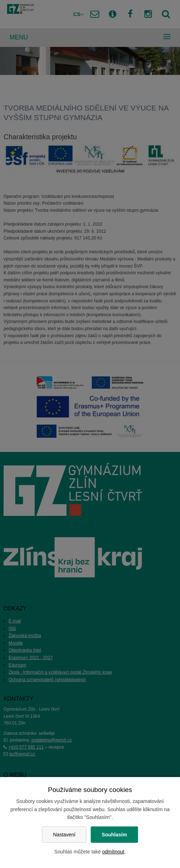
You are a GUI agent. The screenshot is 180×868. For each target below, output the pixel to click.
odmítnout (113, 852)
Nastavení (64, 835)
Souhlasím (114, 835)
